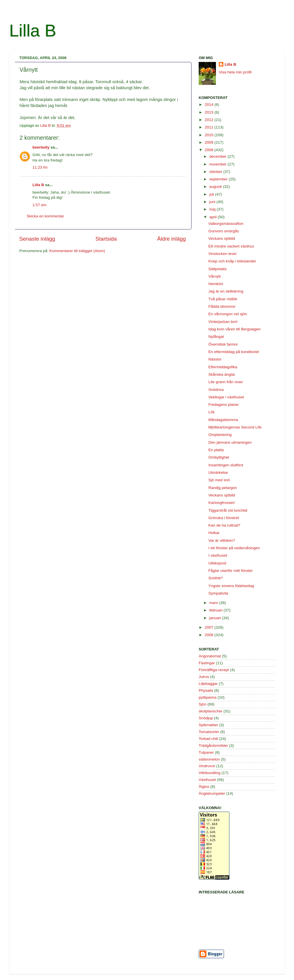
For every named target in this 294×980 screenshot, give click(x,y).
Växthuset (207, 780)
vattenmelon (209, 759)
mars (214, 603)
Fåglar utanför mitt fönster (231, 571)
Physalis (206, 690)
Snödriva (216, 390)
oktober (216, 172)
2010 (210, 135)
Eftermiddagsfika (223, 367)
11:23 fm (40, 167)
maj (213, 209)
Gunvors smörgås (224, 231)
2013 (210, 112)
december (218, 156)
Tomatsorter (209, 732)
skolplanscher (211, 711)
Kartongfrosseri (222, 503)
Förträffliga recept (214, 670)
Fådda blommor (222, 306)
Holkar (214, 533)
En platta (216, 450)
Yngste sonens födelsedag (231, 586)
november (218, 164)
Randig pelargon (223, 488)
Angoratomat (210, 656)
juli (212, 194)
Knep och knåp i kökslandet (232, 261)
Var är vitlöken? (222, 540)
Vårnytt (215, 276)
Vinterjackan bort (223, 322)
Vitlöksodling (210, 773)
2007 (210, 627)
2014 (210, 105)
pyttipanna (208, 697)
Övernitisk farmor (223, 344)
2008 (210, 150)
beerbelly (41, 147)
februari (216, 610)
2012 (210, 120)
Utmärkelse (218, 473)
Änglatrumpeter (212, 793)
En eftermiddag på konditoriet (234, 352)
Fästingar (207, 663)
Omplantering (220, 435)
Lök (212, 412)
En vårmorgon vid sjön (228, 314)
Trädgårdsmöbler (213, 746)
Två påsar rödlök (223, 299)
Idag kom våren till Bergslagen (235, 329)
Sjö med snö (219, 480)
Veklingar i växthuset (226, 397)
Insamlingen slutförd (226, 465)
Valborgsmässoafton (226, 224)
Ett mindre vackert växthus (231, 246)
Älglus (204, 787)
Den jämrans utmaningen (230, 442)
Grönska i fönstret (224, 518)
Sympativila (218, 593)
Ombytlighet (219, 457)
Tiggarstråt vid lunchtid (228, 510)
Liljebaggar (208, 684)
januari (216, 618)
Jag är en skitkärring (226, 291)
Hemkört (216, 284)
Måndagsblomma (223, 420)
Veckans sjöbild (222, 238)
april (213, 217)
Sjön (203, 704)
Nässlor (215, 359)
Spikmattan (208, 725)
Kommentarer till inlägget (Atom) (77, 251)
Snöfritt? (216, 578)
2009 (210, 142)
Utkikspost (217, 563)
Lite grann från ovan (226, 382)
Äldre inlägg (171, 239)
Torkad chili (208, 739)
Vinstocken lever (223, 254)
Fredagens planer (224, 405)
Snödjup (206, 718)
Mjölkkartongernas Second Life (235, 427)
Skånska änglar (222, 374)
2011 (210, 127)
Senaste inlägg (37, 239)
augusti (216, 187)
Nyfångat (216, 337)
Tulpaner (206, 752)
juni (213, 202)
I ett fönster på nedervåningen (234, 548)
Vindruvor (207, 766)
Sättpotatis (218, 269)
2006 (210, 635)
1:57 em (39, 205)
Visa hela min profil (235, 72)
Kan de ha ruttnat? (224, 525)
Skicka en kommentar (45, 216)
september (219, 179)
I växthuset (218, 555)
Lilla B (33, 31)
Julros (204, 677)
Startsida (106, 239)
